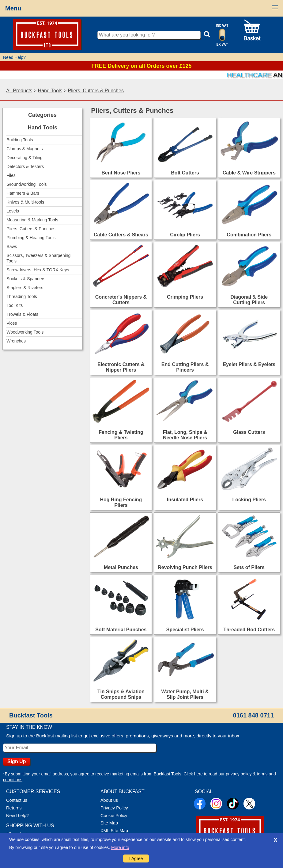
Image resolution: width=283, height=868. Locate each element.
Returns (14, 808)
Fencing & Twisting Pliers (121, 435)
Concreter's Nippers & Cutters (121, 300)
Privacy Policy (114, 808)
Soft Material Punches (121, 630)
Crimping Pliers (185, 297)
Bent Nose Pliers (121, 173)
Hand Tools (50, 91)
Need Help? (14, 57)
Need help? (17, 816)
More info (120, 847)
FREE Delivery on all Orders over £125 (141, 66)
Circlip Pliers (185, 235)
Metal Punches (121, 567)
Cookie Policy (114, 816)
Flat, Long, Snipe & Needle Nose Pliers (185, 435)
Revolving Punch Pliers (185, 567)
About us (109, 800)
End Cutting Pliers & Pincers (185, 367)
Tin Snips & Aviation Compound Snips (121, 694)
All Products (19, 91)
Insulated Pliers (185, 500)
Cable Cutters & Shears (121, 235)
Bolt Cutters (185, 173)
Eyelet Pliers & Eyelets (249, 364)
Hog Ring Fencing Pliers (121, 502)
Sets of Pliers (249, 567)
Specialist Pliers (185, 630)
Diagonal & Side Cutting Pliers (249, 300)
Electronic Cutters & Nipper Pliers (121, 367)
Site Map (109, 823)
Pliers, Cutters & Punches (96, 91)
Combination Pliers (249, 235)
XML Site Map (114, 831)
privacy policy (239, 774)
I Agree (136, 858)
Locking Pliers (249, 500)
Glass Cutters (249, 432)
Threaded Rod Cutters (249, 630)
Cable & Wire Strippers (249, 173)
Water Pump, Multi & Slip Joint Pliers (185, 694)
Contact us (17, 800)
